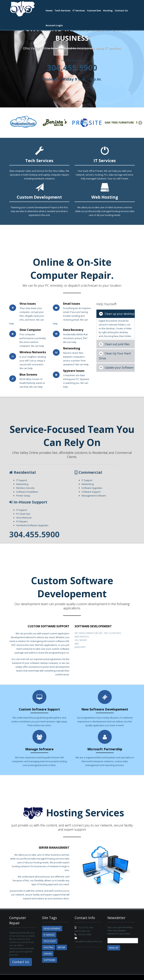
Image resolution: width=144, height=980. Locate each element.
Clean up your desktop (117, 314)
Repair (62, 947)
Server (48, 954)
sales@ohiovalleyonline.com (89, 941)
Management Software (94, 496)
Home (49, 10)
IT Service (49, 935)
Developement (52, 928)
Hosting (108, 10)
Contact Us (121, 10)
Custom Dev (94, 10)
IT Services (79, 10)
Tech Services (62, 10)
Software (50, 960)
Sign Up (114, 948)
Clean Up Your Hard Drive (115, 356)
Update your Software (116, 368)
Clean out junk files (114, 344)
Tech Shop (50, 941)
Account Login (54, 25)
